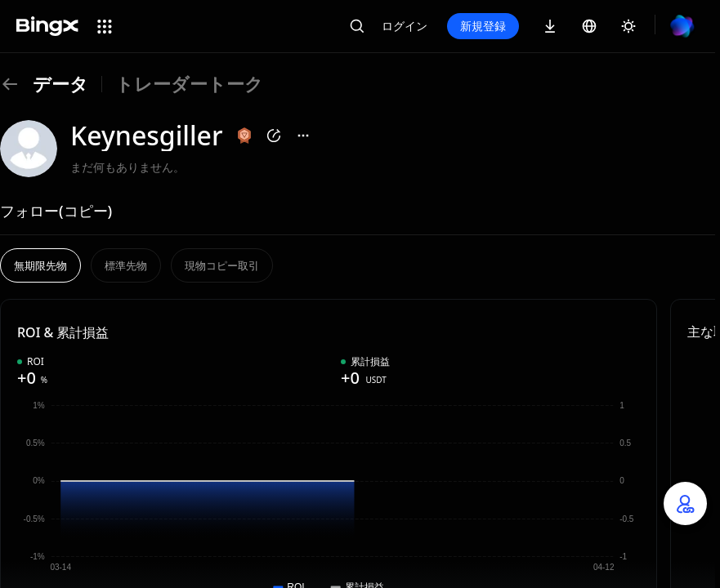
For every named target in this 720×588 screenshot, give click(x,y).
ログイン (405, 26)
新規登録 (483, 26)
